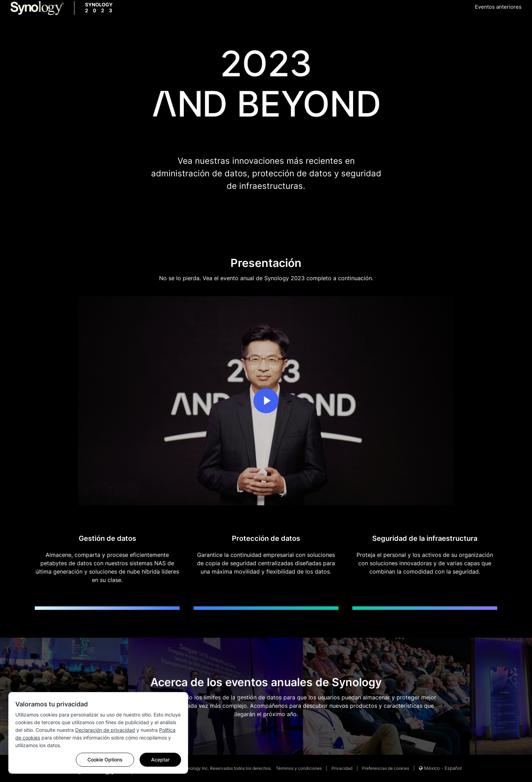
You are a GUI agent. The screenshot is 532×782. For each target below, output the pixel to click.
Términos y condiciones (299, 768)
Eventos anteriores (498, 7)
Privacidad (342, 768)
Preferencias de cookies (386, 768)
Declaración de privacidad (105, 730)
